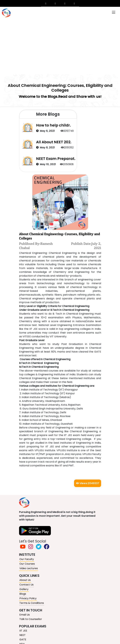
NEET (22, 635)
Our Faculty (27, 559)
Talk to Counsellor (31, 619)
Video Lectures (29, 568)
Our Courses (27, 564)
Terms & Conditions (32, 603)
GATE (23, 639)
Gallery (24, 589)
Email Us (25, 615)
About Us (25, 580)
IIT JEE (23, 631)
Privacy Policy (28, 598)
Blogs (23, 594)
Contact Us (26, 585)
